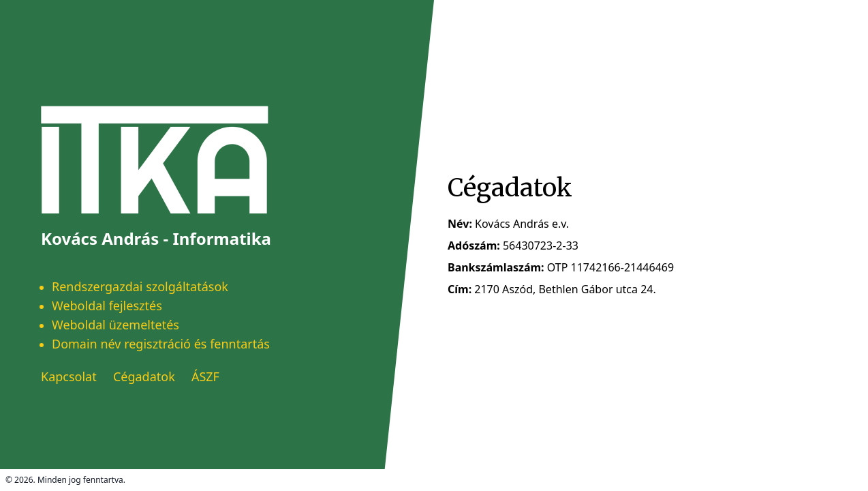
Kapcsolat (69, 376)
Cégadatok (144, 376)
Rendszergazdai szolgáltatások (140, 286)
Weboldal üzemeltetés (115, 325)
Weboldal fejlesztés (107, 306)
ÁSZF (205, 376)
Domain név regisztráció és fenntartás (161, 344)
